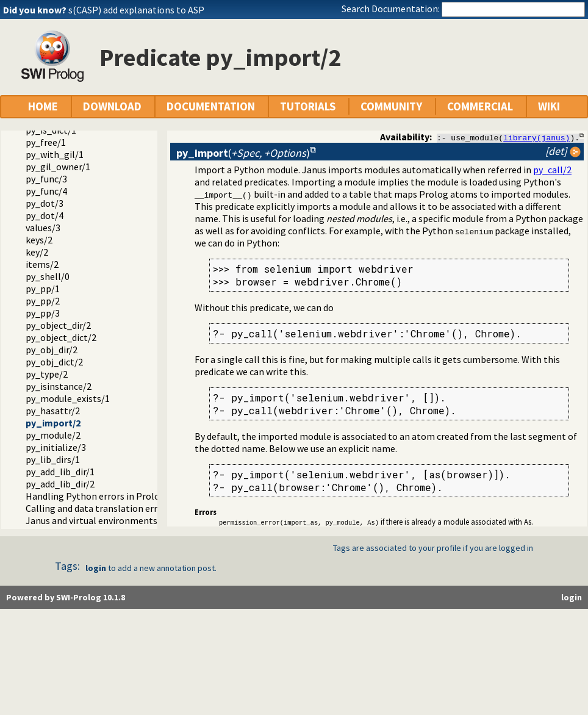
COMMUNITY (391, 106)
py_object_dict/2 (61, 337)
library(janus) (536, 137)
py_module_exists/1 (68, 398)
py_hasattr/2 (53, 411)
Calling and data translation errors (98, 508)
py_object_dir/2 (58, 325)
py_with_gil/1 (55, 154)
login (96, 568)
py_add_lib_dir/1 (60, 472)
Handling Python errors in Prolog (95, 496)
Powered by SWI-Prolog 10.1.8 (66, 597)
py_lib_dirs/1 (53, 459)
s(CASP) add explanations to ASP (136, 10)
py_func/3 (46, 179)
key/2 (37, 252)
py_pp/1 (43, 289)
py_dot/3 (45, 203)
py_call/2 (552, 170)
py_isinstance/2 (59, 386)
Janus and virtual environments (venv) (105, 520)
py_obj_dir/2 (52, 350)
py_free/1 (46, 142)
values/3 (43, 228)
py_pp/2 (43, 301)
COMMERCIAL (480, 106)
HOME (43, 106)
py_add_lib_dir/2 (60, 484)
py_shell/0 (48, 276)
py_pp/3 (43, 313)
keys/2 (39, 240)
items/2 (42, 264)
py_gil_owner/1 (58, 167)
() (243, 153)
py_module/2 (53, 435)
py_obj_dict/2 (54, 362)
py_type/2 (47, 374)
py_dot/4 (45, 215)
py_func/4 (46, 191)
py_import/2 (53, 423)
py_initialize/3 (56, 447)
